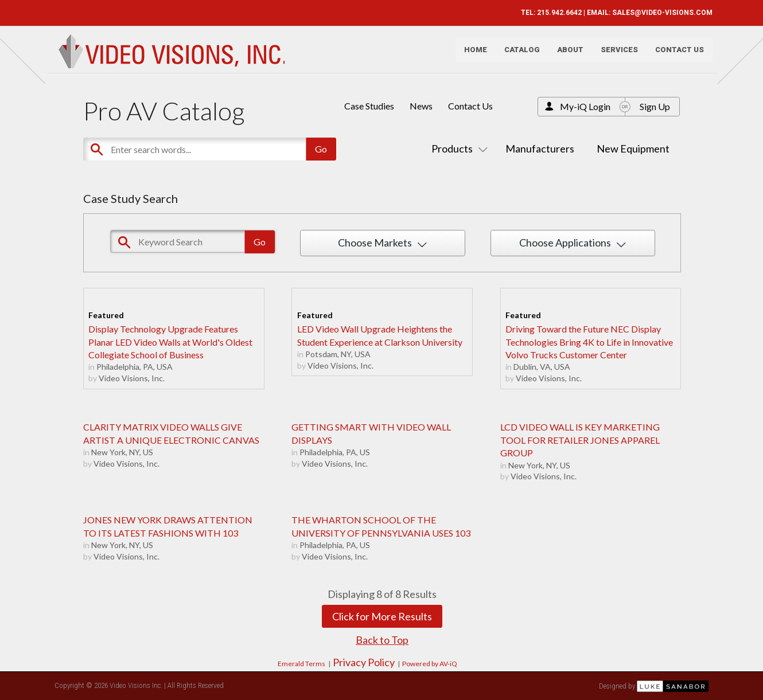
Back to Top (382, 640)
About (566, 55)
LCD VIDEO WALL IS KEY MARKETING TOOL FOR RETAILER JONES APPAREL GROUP (580, 440)
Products (457, 148)
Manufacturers (540, 148)
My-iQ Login (585, 106)
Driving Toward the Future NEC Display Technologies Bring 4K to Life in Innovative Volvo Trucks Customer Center (589, 342)
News (421, 106)
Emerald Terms (301, 664)
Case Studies (369, 106)
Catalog (518, 55)
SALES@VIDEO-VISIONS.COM (658, 13)
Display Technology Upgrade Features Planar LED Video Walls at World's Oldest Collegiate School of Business (170, 342)
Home (472, 55)
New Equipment (633, 148)
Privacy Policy (364, 662)
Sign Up (655, 106)
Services (615, 55)
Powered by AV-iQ (430, 664)
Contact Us (676, 55)
